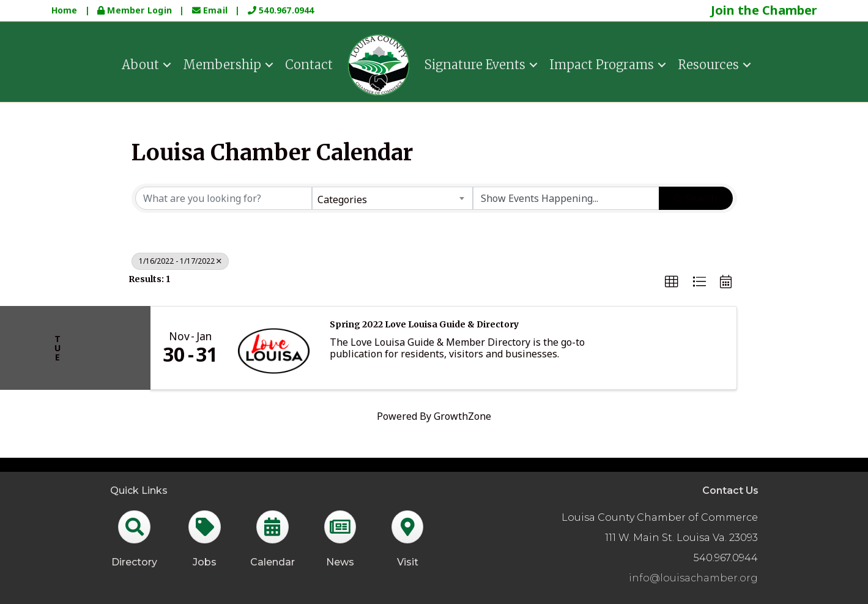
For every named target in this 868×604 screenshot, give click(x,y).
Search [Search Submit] (696, 198)
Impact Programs (602, 64)
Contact (309, 64)
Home (65, 10)
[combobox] (392, 198)
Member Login (136, 10)
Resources (708, 64)
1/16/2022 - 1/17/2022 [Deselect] (180, 261)
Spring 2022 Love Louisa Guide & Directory (424, 324)
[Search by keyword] (224, 198)
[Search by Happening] (566, 198)
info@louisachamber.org (693, 578)
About (140, 64)
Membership (222, 64)
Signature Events (475, 64)
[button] (672, 282)
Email (211, 10)
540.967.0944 (281, 10)
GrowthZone (462, 416)
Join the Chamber (764, 10)
